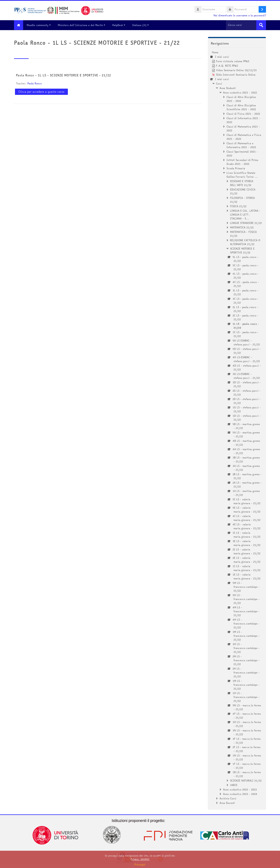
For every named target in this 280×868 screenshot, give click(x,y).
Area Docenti (227, 803)
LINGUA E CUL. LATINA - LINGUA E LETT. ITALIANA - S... (245, 214)
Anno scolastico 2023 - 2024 (240, 794)
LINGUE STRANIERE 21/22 (246, 223)
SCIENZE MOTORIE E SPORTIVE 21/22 (242, 250)
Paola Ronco (35, 83)
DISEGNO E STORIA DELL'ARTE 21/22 (242, 183)
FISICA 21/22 (238, 206)
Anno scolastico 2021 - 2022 (240, 92)
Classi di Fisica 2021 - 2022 (243, 114)
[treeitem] (237, 427)
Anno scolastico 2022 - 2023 (240, 789)
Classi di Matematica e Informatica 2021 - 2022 (241, 145)
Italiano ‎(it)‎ (142, 25)
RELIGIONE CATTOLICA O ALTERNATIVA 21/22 (245, 242)
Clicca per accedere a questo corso (41, 92)
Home (215, 52)
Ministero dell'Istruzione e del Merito (83, 25)
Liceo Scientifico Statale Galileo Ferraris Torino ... (242, 175)
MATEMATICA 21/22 (242, 227)
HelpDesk (120, 25)
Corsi (219, 83)
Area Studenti (228, 88)
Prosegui (140, 865)
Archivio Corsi (228, 798)
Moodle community (40, 25)
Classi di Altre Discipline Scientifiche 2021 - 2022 (241, 107)
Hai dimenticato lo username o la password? (240, 15)
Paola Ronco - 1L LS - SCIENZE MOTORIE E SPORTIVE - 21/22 (63, 75)
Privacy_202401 (140, 859)
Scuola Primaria (236, 168)
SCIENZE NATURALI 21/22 (246, 780)
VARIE (234, 785)
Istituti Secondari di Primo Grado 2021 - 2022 (242, 162)
